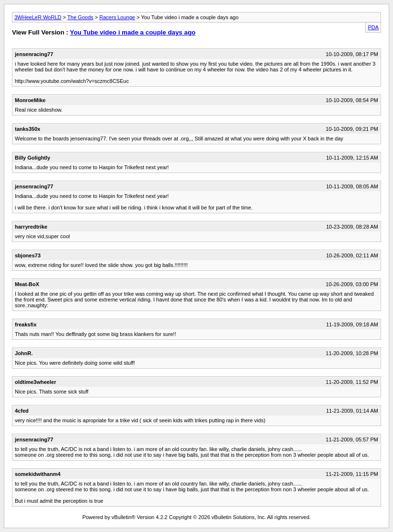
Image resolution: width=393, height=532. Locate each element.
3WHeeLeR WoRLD (38, 17)
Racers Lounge (118, 17)
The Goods (80, 17)
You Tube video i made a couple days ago (133, 32)
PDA (373, 27)
